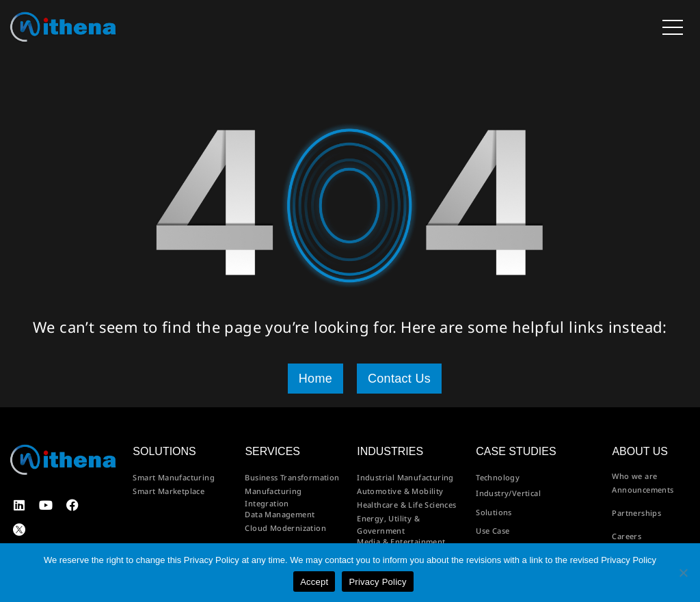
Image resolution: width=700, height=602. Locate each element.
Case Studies (516, 451)
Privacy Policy (377, 582)
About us (640, 451)
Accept (314, 582)
